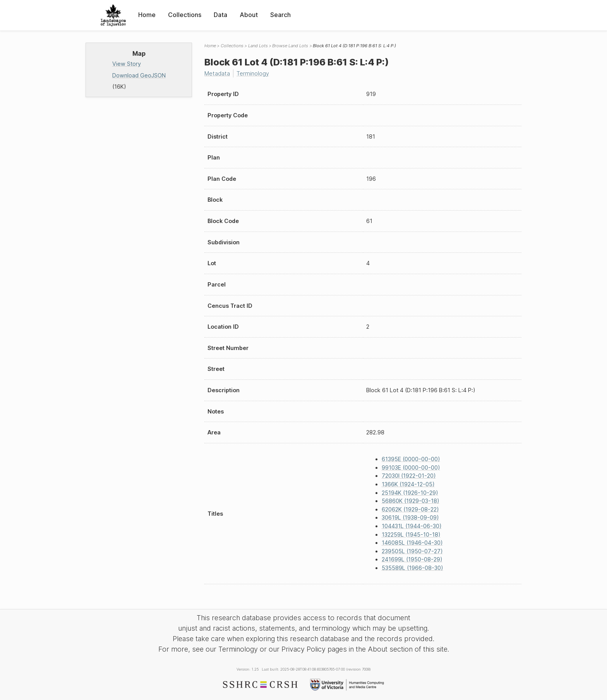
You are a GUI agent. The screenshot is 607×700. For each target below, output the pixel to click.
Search (280, 15)
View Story (127, 64)
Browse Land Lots (290, 46)
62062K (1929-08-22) (410, 509)
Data (220, 15)
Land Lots (258, 46)
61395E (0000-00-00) (411, 459)
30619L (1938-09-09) (410, 517)
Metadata (217, 73)
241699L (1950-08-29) (412, 559)
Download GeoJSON (139, 75)
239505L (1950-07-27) (412, 551)
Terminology (253, 73)
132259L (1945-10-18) (411, 534)
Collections (185, 15)
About (249, 15)
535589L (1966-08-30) (412, 568)
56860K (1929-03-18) (411, 501)
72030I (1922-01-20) (409, 476)
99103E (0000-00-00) (411, 468)
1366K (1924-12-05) (408, 484)
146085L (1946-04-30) (412, 543)
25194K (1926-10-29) (410, 493)
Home (147, 15)
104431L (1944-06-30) (412, 526)
